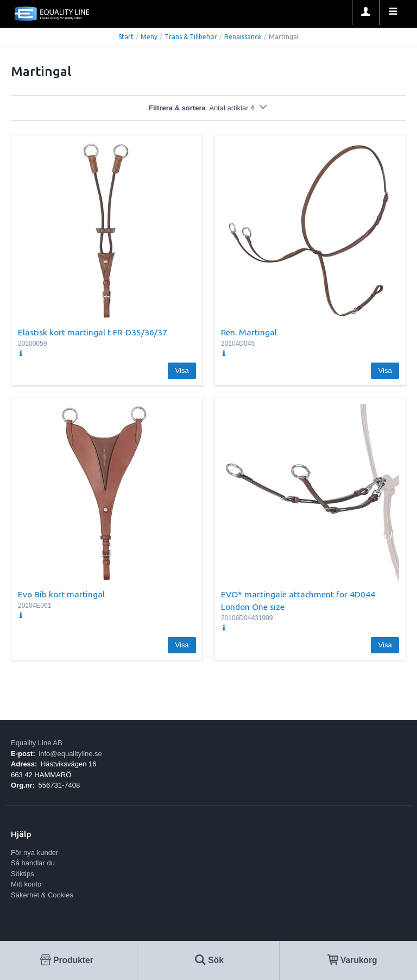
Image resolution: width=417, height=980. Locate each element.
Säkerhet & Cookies (42, 895)
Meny (149, 37)
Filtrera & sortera (208, 108)
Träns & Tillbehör (191, 37)
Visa (182, 370)
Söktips (23, 874)
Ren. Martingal (249, 332)
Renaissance (243, 37)
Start (126, 37)
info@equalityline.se (70, 754)
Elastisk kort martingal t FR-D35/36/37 (93, 332)
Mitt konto (26, 884)
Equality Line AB (37, 743)
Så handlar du (33, 863)
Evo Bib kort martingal (61, 594)
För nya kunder (34, 853)
